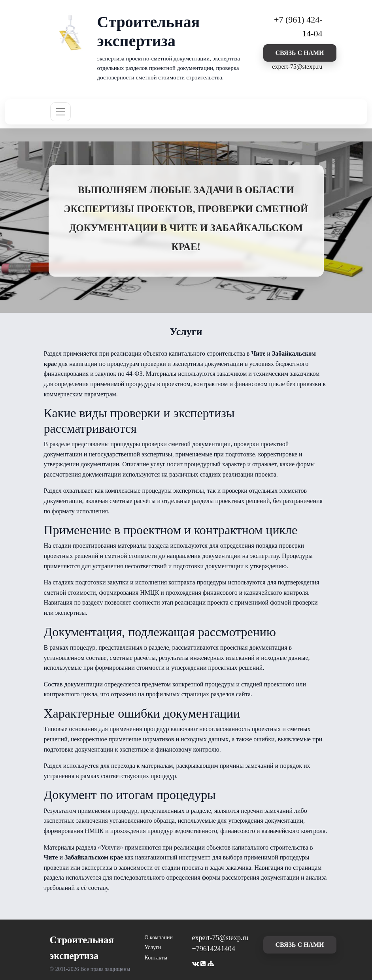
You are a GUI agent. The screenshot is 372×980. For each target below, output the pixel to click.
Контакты (156, 958)
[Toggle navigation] (60, 112)
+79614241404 (214, 949)
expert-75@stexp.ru (297, 67)
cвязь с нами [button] (299, 53)
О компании (159, 938)
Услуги (153, 947)
